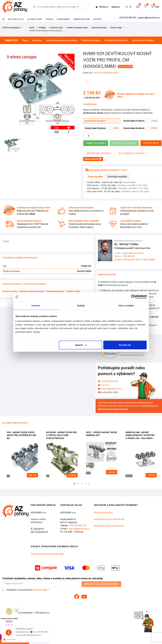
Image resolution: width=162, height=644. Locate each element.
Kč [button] (127, 7)
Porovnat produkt (99, 153)
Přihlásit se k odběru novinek (101, 584)
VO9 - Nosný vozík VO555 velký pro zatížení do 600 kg (21, 435)
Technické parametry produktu (61, 40)
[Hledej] (34, 7)
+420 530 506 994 (128, 18)
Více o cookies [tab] (126, 306)
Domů (32, 28)
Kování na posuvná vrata (77, 28)
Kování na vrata (56, 28)
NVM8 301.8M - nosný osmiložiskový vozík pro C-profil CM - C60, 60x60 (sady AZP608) (140, 436)
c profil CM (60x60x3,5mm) (106, 73)
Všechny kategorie (12, 28)
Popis (25, 40)
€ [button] (131, 7)
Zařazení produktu (91, 40)
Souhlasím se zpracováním (25, 590)
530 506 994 (129, 256)
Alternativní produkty (143, 40)
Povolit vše (125, 345)
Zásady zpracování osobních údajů (47, 554)
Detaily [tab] (81, 306)
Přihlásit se (102, 7)
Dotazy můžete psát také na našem (135, 260)
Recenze (37, 40)
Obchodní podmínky (103, 513)
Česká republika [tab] (95, 177)
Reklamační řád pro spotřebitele (109, 519)
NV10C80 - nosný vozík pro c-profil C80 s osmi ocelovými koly (62, 435)
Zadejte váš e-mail (13, 584)
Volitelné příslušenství (116, 40)
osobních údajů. (40, 590)
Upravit (81, 345)
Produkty (42, 28)
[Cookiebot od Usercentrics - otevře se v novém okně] (133, 297)
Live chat (105, 385)
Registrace (116, 7)
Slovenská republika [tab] (117, 177)
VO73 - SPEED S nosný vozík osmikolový (101, 434)
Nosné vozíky (116, 28)
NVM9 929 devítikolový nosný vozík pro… (46, 31)
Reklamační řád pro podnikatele (109, 526)
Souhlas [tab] (36, 306)
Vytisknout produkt (132, 153)
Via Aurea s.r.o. (41, 613)
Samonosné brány (99, 28)
